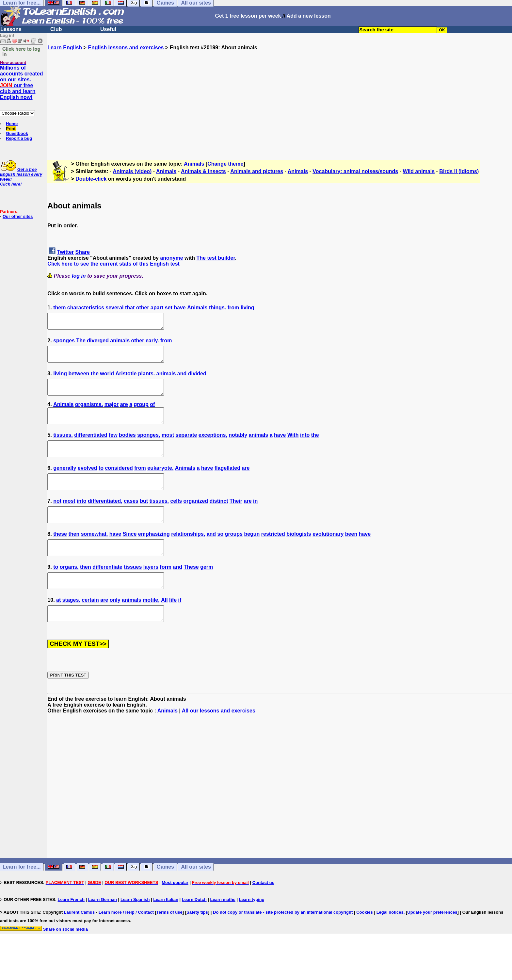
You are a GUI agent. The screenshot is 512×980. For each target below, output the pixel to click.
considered (119, 483)
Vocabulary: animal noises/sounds (355, 171)
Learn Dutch (194, 929)
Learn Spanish (135, 929)
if (180, 626)
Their (236, 519)
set (169, 308)
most (168, 447)
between (79, 379)
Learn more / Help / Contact (126, 942)
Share (83, 252)
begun (252, 555)
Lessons (11, 29)
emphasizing (154, 555)
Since (130, 555)
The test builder (216, 258)
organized (196, 519)
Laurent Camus (80, 942)
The (81, 343)
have (180, 308)
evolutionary (328, 555)
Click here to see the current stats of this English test (113, 264)
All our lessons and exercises (219, 740)
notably (238, 447)
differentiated (91, 447)
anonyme (171, 258)
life (173, 626)
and (182, 379)
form (166, 590)
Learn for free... (22, 896)
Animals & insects (203, 171)
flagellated (227, 483)
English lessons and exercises (126, 48)
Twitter (65, 252)
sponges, (149, 447)
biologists (299, 555)
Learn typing (252, 929)
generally (65, 483)
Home (12, 124)
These (191, 590)
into (305, 447)
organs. (69, 590)
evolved (88, 483)
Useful (108, 29)
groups (234, 555)
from (233, 308)
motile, (151, 626)
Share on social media (65, 959)
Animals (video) (132, 171)
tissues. (63, 447)
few (113, 447)
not (57, 519)
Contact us (263, 912)
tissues (133, 590)
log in (79, 276)
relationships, (188, 555)
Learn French (71, 929)
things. (217, 308)
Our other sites (18, 216)
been (351, 555)
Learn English (65, 48)
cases (131, 519)
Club (56, 29)
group (141, 413)
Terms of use (169, 942)
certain (90, 626)
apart (157, 308)
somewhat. (95, 555)
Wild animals (419, 171)
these (60, 555)
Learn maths (223, 929)
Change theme (225, 164)
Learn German (103, 929)
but (144, 519)
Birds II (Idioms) (459, 171)
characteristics (86, 308)
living (248, 308)
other (143, 308)
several (114, 308)
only (115, 626)
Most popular (175, 912)
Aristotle (126, 379)
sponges (64, 343)
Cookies (365, 942)
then (74, 555)
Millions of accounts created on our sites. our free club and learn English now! (22, 82)
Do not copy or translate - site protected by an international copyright (283, 942)
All (164, 626)
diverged (98, 343)
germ (207, 590)
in (255, 519)
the (95, 379)
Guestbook (17, 133)
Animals (194, 164)
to (101, 483)
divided (197, 379)
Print (11, 129)
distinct (219, 519)
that (130, 308)
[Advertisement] (280, 96)
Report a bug (19, 138)
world (107, 379)
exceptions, (213, 447)
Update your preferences (432, 942)
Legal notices (390, 942)
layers (151, 590)
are (124, 413)
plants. (147, 379)
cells (176, 519)
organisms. (89, 413)
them (59, 308)
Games (165, 896)
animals (120, 343)
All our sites (196, 896)
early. (152, 343)
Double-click (91, 179)
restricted (273, 555)
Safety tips (197, 942)
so (221, 555)
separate (186, 447)
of (152, 413)
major (112, 413)
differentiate (107, 590)
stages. (71, 626)
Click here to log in (21, 51)
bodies (127, 447)
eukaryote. (160, 483)
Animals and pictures (257, 171)
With (293, 447)
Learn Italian (166, 929)
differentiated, (105, 519)
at (58, 626)
